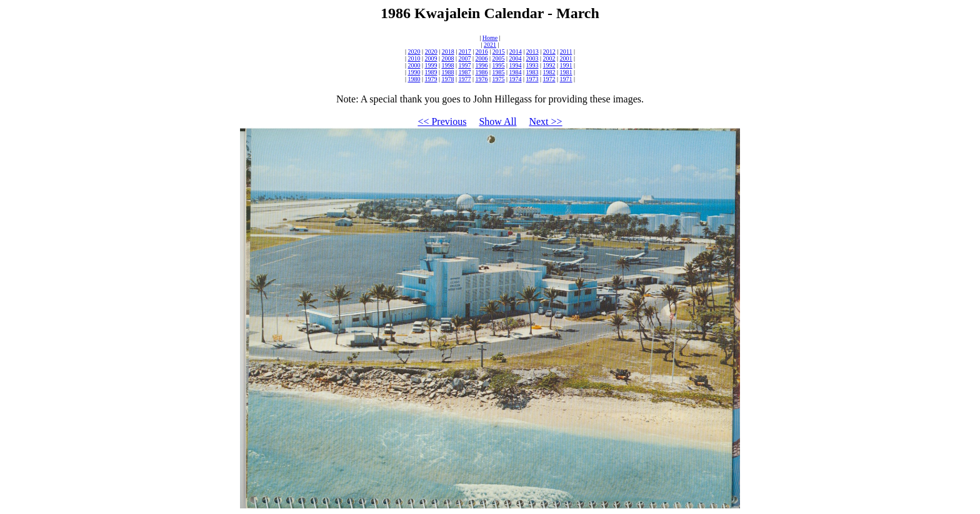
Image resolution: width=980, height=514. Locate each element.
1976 (481, 79)
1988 (447, 72)
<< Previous (442, 121)
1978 (447, 79)
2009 (431, 58)
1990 (414, 72)
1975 (499, 79)
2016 (482, 52)
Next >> (545, 121)
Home (490, 38)
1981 (566, 72)
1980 (414, 79)
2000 (414, 65)
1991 (566, 65)
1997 (464, 65)
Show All (497, 121)
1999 (431, 65)
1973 (532, 79)
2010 (414, 58)
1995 (499, 65)
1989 (431, 72)
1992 (549, 65)
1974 (516, 79)
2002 (549, 58)
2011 (566, 52)
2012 (549, 52)
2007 (464, 58)
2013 (532, 52)
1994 (516, 65)
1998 (447, 65)
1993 (532, 65)
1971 (566, 79)
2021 (490, 45)
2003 (532, 58)
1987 (464, 72)
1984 (516, 72)
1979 (431, 79)
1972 (549, 79)
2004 (516, 58)
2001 (566, 58)
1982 (549, 72)
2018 (448, 52)
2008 (447, 58)
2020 (414, 52)
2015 (499, 52)
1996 (481, 65)
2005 (499, 58)
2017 (465, 52)
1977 (464, 79)
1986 (481, 72)
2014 (516, 52)
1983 (532, 72)
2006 (481, 58)
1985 (499, 72)
